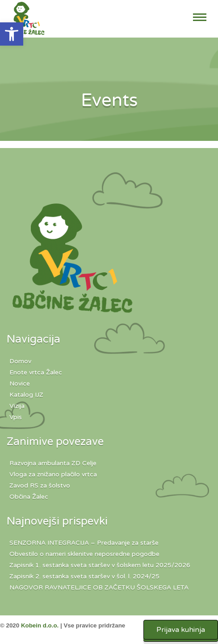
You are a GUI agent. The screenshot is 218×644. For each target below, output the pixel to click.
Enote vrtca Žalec (36, 372)
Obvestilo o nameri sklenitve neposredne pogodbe (84, 554)
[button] (12, 34)
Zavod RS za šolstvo (40, 485)
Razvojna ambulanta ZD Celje (53, 463)
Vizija (17, 406)
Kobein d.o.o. (40, 625)
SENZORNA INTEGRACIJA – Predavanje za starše (84, 543)
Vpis (16, 417)
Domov (20, 361)
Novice (20, 383)
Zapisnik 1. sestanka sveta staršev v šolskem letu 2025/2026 (100, 565)
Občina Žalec (29, 497)
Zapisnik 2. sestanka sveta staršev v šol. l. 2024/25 (84, 576)
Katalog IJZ (26, 395)
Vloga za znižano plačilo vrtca (53, 474)
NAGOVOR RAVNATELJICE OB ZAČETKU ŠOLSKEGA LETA (99, 587)
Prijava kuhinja (181, 630)
